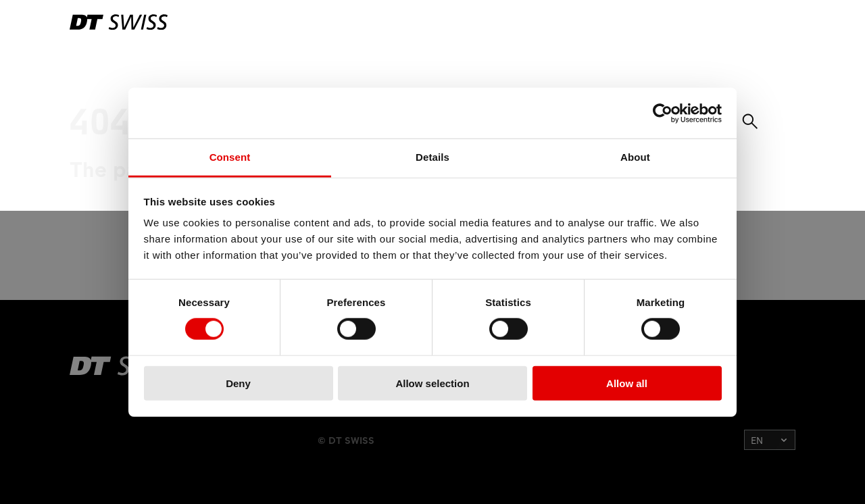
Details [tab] (432, 157)
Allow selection (432, 383)
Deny (238, 383)
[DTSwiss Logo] (119, 22)
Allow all (627, 383)
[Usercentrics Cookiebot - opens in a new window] (663, 113)
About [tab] (635, 157)
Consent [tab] (230, 157)
